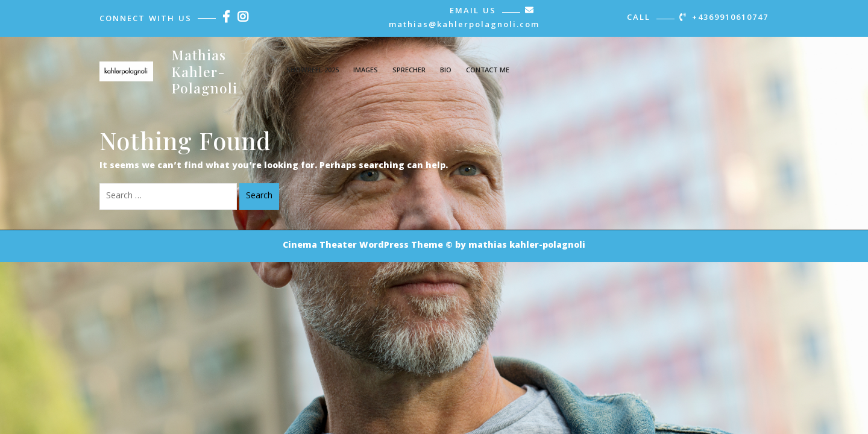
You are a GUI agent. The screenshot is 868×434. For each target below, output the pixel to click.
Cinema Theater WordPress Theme (363, 246)
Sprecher (409, 71)
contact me (488, 71)
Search (259, 197)
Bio (446, 71)
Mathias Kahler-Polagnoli (204, 71)
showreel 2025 (313, 71)
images (366, 71)
